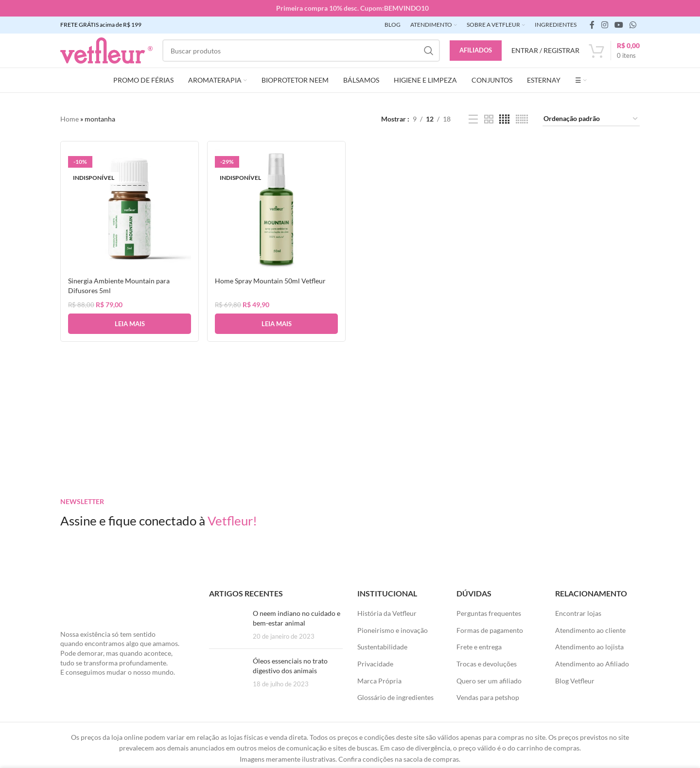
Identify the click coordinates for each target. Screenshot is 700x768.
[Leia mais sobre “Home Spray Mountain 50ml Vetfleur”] (276, 323)
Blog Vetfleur (575, 681)
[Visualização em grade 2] (489, 119)
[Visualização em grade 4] (504, 119)
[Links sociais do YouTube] (619, 25)
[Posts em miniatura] (227, 625)
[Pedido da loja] (591, 119)
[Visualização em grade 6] (522, 119)
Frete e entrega (479, 647)
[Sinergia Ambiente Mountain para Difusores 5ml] (129, 210)
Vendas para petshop (488, 697)
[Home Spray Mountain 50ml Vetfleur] (276, 210)
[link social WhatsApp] (633, 25)
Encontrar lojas (578, 613)
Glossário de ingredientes (395, 697)
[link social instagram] (604, 25)
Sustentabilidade (382, 647)
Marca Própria (379, 681)
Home (70, 119)
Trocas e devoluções (487, 664)
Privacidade (375, 664)
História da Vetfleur (387, 613)
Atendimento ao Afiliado (592, 664)
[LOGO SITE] (106, 50)
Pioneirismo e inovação (393, 630)
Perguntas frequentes (489, 613)
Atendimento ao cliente (590, 630)
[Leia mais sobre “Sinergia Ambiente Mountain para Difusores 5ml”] (129, 323)
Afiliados (476, 50)
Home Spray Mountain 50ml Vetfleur (271, 280)
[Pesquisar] (301, 51)
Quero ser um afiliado (489, 681)
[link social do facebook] (592, 25)
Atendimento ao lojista (589, 647)
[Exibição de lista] (473, 119)
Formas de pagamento (490, 630)
